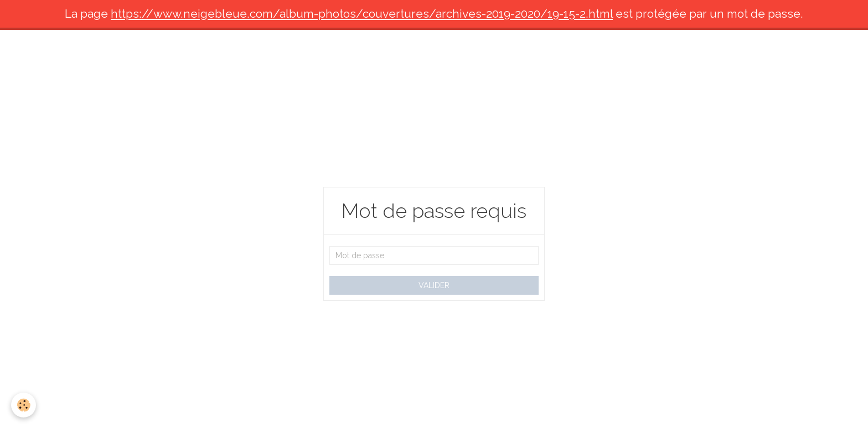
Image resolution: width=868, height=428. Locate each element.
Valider (434, 285)
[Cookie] (24, 405)
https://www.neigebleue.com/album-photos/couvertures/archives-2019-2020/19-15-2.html (362, 14)
